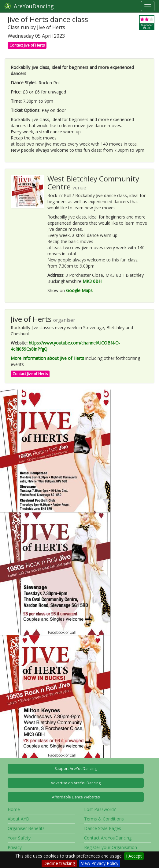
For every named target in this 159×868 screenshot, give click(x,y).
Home (14, 809)
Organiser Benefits (26, 828)
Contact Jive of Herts (27, 45)
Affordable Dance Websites (76, 797)
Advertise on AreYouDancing (76, 783)
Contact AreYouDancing (108, 838)
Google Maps (79, 290)
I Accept (134, 856)
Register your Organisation (111, 847)
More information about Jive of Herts (47, 358)
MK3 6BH (92, 281)
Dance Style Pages (103, 828)
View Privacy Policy (100, 863)
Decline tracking (59, 863)
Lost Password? (100, 809)
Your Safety (19, 838)
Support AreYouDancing (76, 769)
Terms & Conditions (104, 819)
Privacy (15, 847)
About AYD (18, 819)
